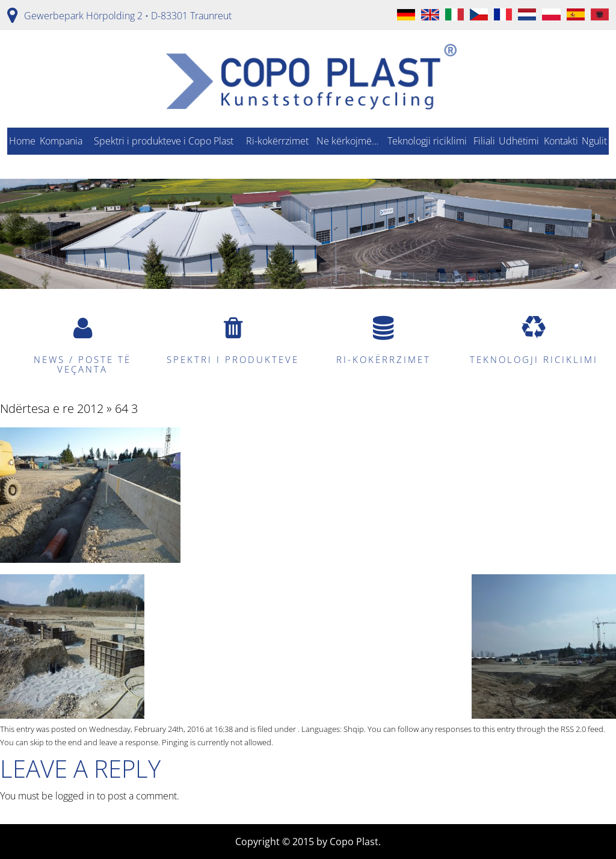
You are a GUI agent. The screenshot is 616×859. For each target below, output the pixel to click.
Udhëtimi (519, 141)
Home (22, 141)
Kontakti (561, 141)
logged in (75, 796)
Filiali (484, 141)
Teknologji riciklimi (427, 141)
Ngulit (594, 141)
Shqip (354, 729)
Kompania (61, 141)
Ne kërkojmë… (347, 141)
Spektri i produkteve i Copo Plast (164, 141)
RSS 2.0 (573, 729)
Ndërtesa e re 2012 (52, 408)
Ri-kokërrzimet (277, 141)
